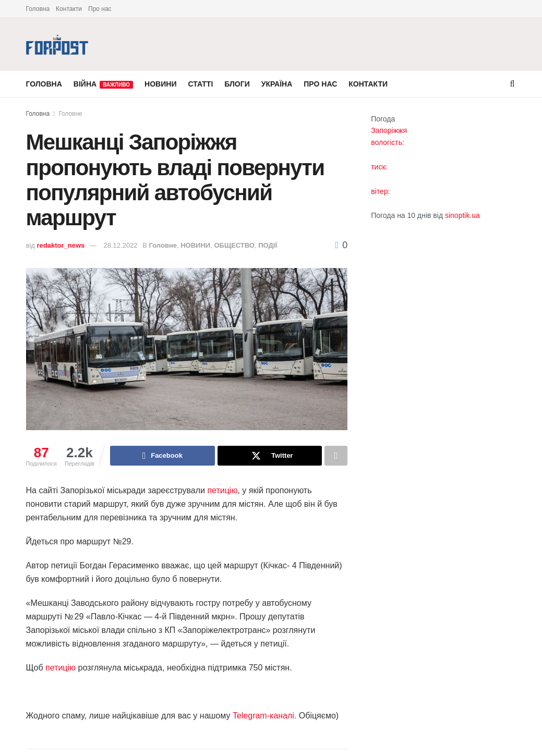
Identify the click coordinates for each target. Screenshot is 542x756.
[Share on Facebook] (162, 456)
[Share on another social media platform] (336, 456)
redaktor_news (61, 245)
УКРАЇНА (277, 84)
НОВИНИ (160, 84)
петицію (222, 490)
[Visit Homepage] (57, 45)
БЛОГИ (237, 84)
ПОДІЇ (268, 245)
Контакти (69, 9)
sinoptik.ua (462, 215)
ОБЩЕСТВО (234, 245)
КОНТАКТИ (368, 84)
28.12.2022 (121, 245)
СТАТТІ (200, 84)
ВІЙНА (103, 84)
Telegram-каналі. (264, 716)
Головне (70, 114)
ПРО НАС (320, 84)
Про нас (100, 9)
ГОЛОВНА (44, 84)
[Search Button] (513, 84)
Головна (38, 9)
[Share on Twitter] (270, 456)
